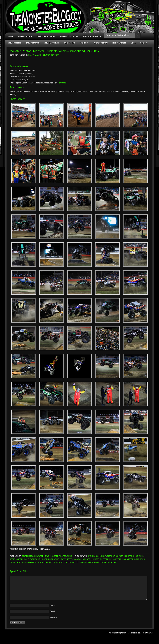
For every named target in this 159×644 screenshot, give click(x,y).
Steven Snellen (72, 562)
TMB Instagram (33, 43)
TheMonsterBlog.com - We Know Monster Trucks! (78, 14)
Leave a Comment (51, 55)
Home (11, 36)
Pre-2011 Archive (100, 43)
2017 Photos (28, 556)
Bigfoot (111, 556)
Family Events (30, 559)
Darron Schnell (135, 556)
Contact (144, 43)
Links (133, 43)
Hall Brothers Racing (48, 559)
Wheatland (112, 562)
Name (52, 605)
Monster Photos (25, 36)
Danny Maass (35, 55)
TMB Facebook (15, 43)
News (70, 556)
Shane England (45, 562)
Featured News (42, 556)
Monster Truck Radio (69, 36)
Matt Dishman (119, 559)
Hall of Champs (119, 43)
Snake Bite (58, 562)
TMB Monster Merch (92, 36)
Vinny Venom (100, 562)
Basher (91, 556)
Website (53, 617)
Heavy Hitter (66, 559)
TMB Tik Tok (69, 43)
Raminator (32, 562)
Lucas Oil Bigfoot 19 (83, 559)
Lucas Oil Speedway (103, 559)
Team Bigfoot (86, 562)
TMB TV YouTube (52, 43)
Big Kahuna (101, 556)
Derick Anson (16, 559)
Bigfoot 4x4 (121, 556)
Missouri (131, 559)
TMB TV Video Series (46, 36)
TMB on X (84, 43)
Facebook (62, 83)
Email (52, 611)
